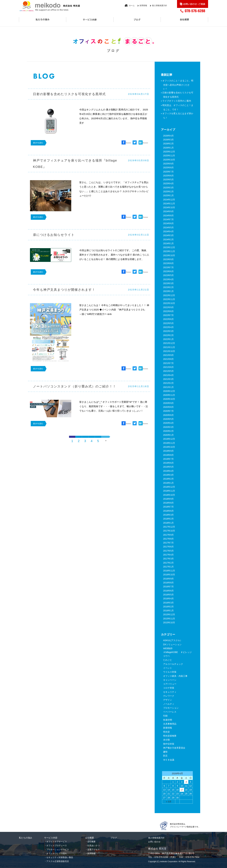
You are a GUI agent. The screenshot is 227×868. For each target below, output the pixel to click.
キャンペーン (170, 680)
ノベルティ (169, 704)
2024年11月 (169, 204)
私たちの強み (26, 838)
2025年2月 (168, 192)
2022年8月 (168, 311)
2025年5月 (168, 180)
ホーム (132, 6)
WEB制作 (168, 648)
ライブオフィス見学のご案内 (177, 101)
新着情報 (168, 728)
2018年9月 (168, 499)
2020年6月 (168, 415)
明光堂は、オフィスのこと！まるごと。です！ (178, 107)
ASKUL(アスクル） (173, 640)
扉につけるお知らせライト (54, 235)
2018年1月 (168, 523)
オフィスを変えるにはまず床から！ (178, 116)
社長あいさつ (93, 846)
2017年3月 (168, 559)
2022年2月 (168, 335)
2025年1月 (168, 195)
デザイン (168, 700)
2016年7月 (168, 587)
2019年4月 (168, 471)
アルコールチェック (173, 664)
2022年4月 (168, 327)
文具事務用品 (170, 724)
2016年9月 (168, 579)
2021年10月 (169, 351)
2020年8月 (168, 407)
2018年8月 (168, 503)
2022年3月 (168, 331)
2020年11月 (169, 395)
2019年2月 (168, 479)
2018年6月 (168, 511)
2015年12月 (169, 614)
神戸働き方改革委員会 (174, 748)
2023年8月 (168, 263)
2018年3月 (168, 515)
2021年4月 (168, 375)
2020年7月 (168, 411)
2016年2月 (168, 607)
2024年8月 (168, 216)
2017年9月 (168, 535)
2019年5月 (168, 467)
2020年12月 (169, 391)
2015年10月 (169, 623)
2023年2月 (168, 287)
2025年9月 (168, 164)
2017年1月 (168, 567)
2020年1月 (168, 435)
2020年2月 (168, 431)
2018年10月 (169, 495)
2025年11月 (169, 156)
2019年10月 (169, 447)
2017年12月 (169, 527)
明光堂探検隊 (170, 736)
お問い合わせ (154, 842)
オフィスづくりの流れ (57, 853)
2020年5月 (168, 419)
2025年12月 (169, 152)
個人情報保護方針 (160, 6)
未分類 (166, 740)
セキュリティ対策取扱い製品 (60, 857)
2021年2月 (168, 383)
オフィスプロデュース (57, 846)
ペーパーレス (170, 712)
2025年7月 (168, 172)
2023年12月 (169, 247)
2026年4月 (168, 136)
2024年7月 (168, 219)
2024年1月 (168, 243)
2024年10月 (169, 207)
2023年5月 (168, 275)
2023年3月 (168, 283)
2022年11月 (169, 299)
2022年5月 (168, 323)
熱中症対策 (169, 744)
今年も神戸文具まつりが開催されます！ (64, 290)
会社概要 (91, 842)
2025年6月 (168, 176)
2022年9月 (168, 307)
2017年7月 (168, 543)
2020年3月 (168, 427)
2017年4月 (168, 555)
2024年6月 (168, 223)
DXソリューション (172, 644)
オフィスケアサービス (57, 842)
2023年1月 (168, 291)
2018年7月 (168, 507)
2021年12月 (169, 343)
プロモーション (171, 708)
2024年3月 (168, 235)
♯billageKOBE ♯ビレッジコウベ (177, 654)
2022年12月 (169, 295)
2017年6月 (168, 547)
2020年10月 (169, 399)
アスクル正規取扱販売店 (58, 861)
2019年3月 (168, 475)
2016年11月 (169, 571)
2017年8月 (168, 539)
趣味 (165, 752)
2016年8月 (168, 583)
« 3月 (169, 802)
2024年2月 (168, 239)
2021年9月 (168, 355)
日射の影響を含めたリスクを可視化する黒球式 (69, 94)
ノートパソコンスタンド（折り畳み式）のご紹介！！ (75, 386)
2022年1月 (168, 339)
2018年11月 (169, 491)
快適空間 (168, 720)
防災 (165, 756)
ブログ (114, 838)
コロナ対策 (169, 688)
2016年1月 (168, 611)
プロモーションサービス (58, 849)
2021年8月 (168, 359)
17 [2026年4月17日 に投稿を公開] (182, 790)
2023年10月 (169, 255)
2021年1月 (168, 387)
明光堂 (166, 732)
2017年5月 (168, 551)
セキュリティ (170, 692)
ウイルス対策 (170, 672)
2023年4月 (168, 279)
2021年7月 (168, 363)
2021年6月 (168, 367)
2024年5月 (168, 227)
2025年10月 (169, 160)
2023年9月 (168, 259)
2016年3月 (168, 603)
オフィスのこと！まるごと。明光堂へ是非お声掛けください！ (178, 85)
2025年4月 (168, 183)
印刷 (165, 716)
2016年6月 (168, 591)
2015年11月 (169, 619)
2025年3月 (168, 188)
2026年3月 (168, 140)
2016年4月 (168, 599)
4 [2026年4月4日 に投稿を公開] (186, 782)
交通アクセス (93, 849)
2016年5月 (168, 595)
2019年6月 (168, 463)
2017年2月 (168, 563)
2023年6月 (168, 271)
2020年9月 (168, 403)
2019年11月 (169, 443)
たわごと (168, 660)
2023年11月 (169, 251)
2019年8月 (168, 455)
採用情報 (143, 6)
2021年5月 (168, 371)
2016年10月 (169, 575)
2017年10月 (169, 531)
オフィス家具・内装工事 (175, 676)
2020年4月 (168, 423)
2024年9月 (168, 211)
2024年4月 (168, 231)
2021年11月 (169, 347)
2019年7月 (168, 459)
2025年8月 (168, 168)
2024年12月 (169, 200)
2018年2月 (168, 519)
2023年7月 (168, 267)
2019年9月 (168, 451)
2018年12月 (169, 487)
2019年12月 (169, 439)
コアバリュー (170, 684)
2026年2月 (168, 144)
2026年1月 (168, 148)
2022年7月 (168, 315)
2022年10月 (169, 303)
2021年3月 (168, 379)
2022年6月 (168, 319)
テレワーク (169, 696)
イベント (168, 668)
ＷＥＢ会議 (169, 760)
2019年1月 (168, 483)
